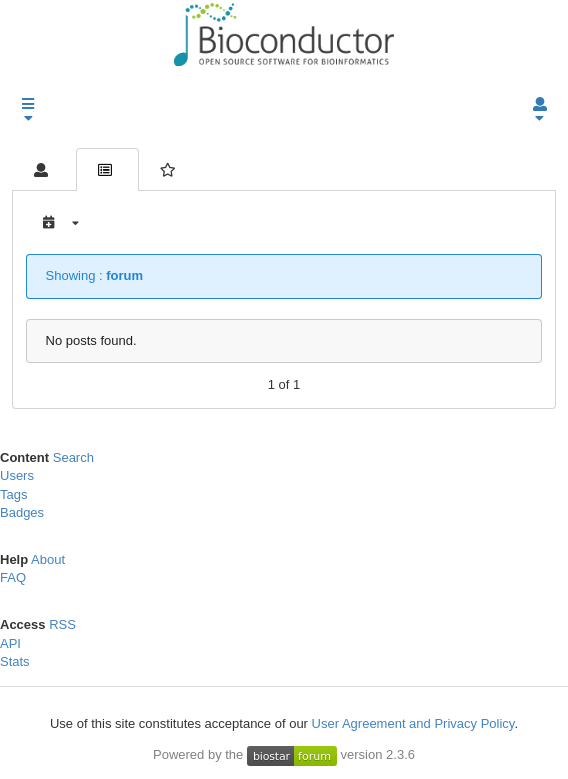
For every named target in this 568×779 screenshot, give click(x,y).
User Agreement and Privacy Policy (413, 723)
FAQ (13, 577)
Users (17, 475)
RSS (62, 624)
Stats (15, 661)
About (48, 559)
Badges (22, 512)
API (10, 643)
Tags (13, 494)
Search (73, 457)
